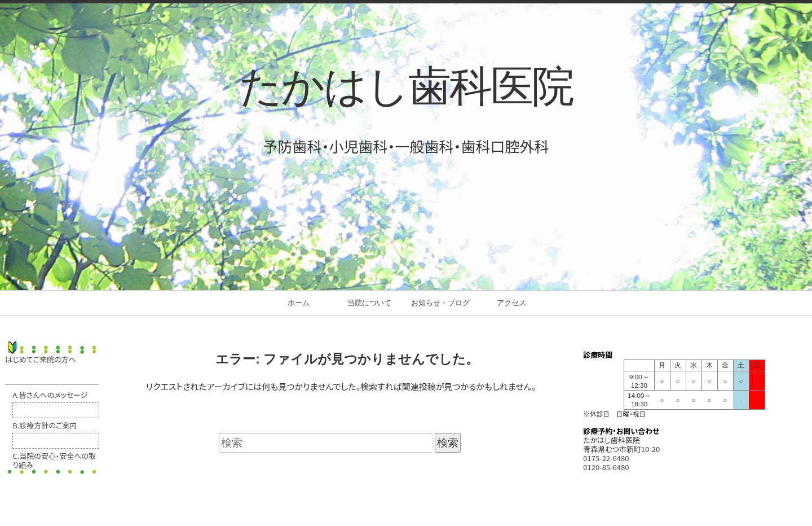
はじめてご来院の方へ (40, 359)
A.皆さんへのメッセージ (50, 395)
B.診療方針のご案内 (45, 425)
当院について (369, 303)
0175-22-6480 (606, 458)
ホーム (299, 303)
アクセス (511, 303)
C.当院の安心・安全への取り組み (54, 460)
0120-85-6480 (606, 467)
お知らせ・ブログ (440, 303)
